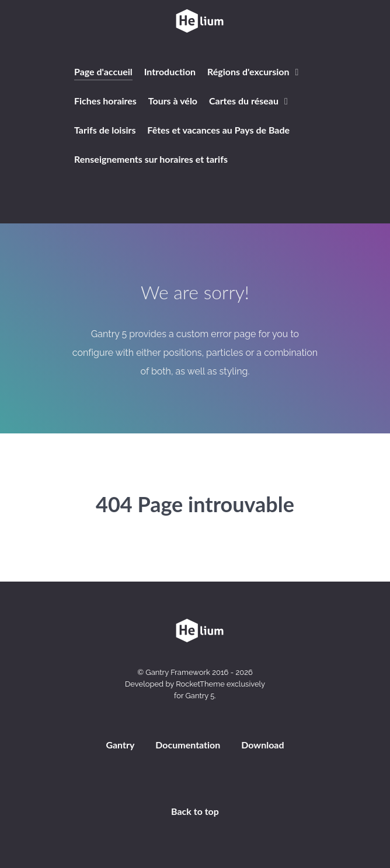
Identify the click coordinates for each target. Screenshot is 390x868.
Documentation (188, 745)
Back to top (195, 811)
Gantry (120, 745)
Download (262, 745)
